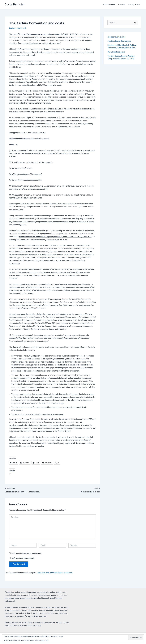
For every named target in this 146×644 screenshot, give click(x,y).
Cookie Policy (44, 640)
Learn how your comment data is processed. (55, 573)
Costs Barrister (15, 4)
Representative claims (116, 37)
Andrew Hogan (109, 4)
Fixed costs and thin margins (119, 41)
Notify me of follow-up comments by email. (26, 553)
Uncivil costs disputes (116, 52)
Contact (122, 4)
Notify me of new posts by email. (23, 558)
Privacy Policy (134, 4)
